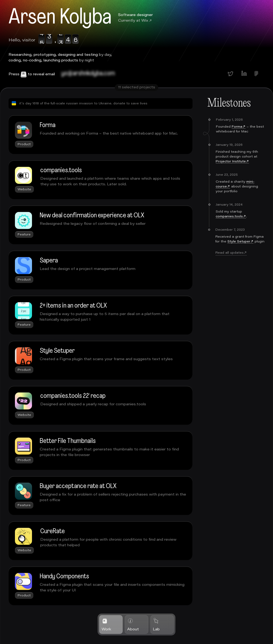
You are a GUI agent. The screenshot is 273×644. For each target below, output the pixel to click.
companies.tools (229, 225)
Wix (145, 21)
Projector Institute (231, 170)
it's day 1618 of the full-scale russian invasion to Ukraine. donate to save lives (80, 112)
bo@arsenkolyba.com (88, 74)
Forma (237, 135)
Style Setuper (239, 250)
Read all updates (230, 261)
